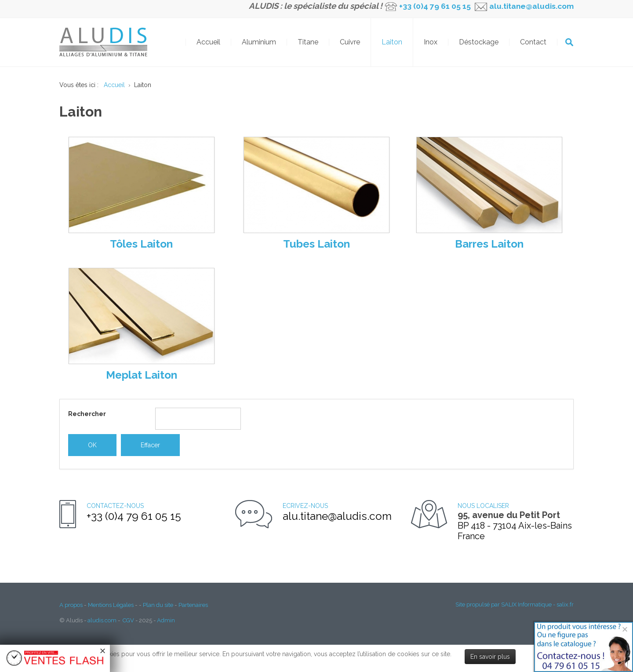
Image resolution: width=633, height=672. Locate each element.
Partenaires (193, 605)
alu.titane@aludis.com (531, 6)
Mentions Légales (111, 605)
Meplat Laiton (142, 375)
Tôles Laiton (141, 244)
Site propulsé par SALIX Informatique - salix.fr (515, 604)
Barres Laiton (489, 244)
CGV (128, 620)
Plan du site (158, 605)
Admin (166, 620)
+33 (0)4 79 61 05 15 (435, 6)
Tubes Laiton (316, 244)
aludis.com (102, 620)
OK (569, 42)
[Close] (625, 629)
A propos (71, 605)
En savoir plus (490, 657)
